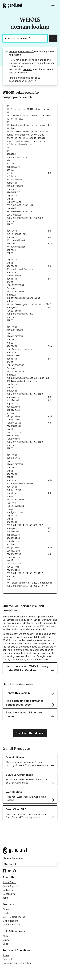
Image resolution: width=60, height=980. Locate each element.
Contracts (8, 959)
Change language (13, 858)
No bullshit (8, 890)
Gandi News (9, 894)
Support (7, 940)
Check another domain (30, 733)
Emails (6, 913)
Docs (5, 944)
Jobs (5, 898)
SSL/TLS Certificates (14, 917)
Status (6, 936)
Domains (7, 909)
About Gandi (9, 882)
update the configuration (41, 63)
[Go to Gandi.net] (12, 5)
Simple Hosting (11, 921)
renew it (27, 69)
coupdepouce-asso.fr (21, 51)
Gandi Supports (11, 886)
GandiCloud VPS (11, 925)
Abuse (6, 955)
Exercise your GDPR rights (17, 963)
